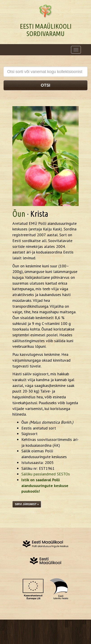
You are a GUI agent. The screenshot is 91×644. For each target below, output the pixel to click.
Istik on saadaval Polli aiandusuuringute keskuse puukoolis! (45, 485)
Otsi (45, 85)
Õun (19, 214)
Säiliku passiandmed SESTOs (46, 474)
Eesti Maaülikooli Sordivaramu (46, 30)
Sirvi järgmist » (27, 504)
